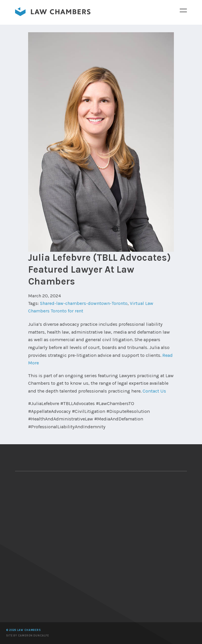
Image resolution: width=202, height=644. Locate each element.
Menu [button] (183, 10)
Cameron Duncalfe (33, 636)
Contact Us (154, 391)
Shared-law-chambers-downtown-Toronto (84, 304)
